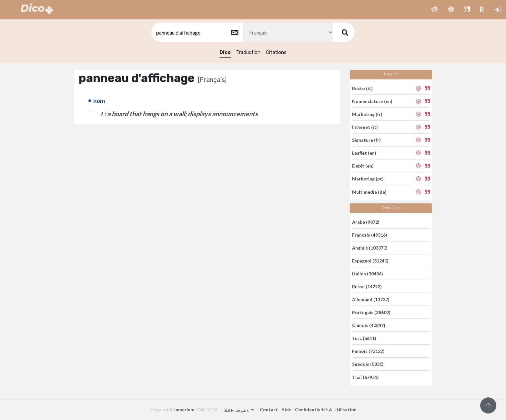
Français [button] (237, 410)
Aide (286, 410)
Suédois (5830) (368, 364)
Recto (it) (362, 88)
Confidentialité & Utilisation (326, 410)
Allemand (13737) (371, 299)
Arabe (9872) (366, 222)
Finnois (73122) (368, 351)
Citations (276, 52)
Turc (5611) (364, 338)
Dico (225, 52)
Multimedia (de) (369, 192)
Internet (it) (365, 127)
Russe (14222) (367, 287)
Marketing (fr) (367, 114)
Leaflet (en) (364, 153)
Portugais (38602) (371, 312)
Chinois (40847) (369, 325)
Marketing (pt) (368, 179)
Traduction (248, 52)
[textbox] (197, 32)
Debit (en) (363, 166)
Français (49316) (370, 235)
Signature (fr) (366, 140)
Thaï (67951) (365, 377)
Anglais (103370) (370, 248)
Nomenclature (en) (372, 101)
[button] (435, 10)
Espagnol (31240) (370, 261)
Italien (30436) (368, 274)
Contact (269, 410)
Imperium (184, 410)
